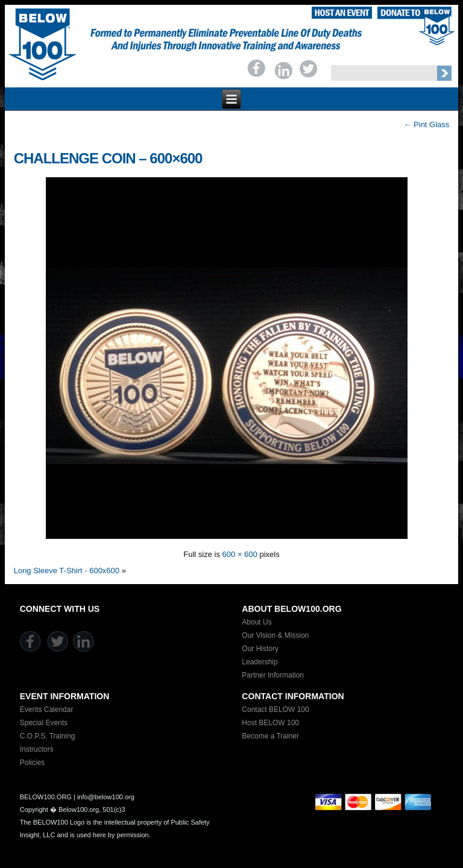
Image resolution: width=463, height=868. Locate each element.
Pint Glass (426, 124)
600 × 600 (240, 554)
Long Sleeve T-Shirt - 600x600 (67, 571)
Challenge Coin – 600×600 (108, 158)
